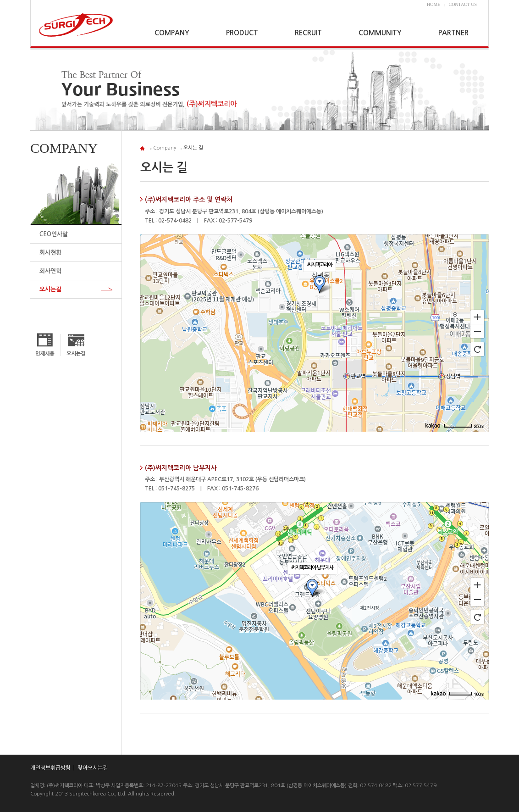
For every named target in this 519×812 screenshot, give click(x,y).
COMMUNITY (380, 33)
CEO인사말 (54, 234)
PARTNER (453, 33)
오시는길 (50, 289)
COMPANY (172, 33)
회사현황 (50, 253)
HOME (433, 4)
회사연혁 (50, 271)
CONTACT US (463, 4)
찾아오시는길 (93, 768)
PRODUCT (242, 33)
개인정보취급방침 (50, 768)
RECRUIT (308, 33)
